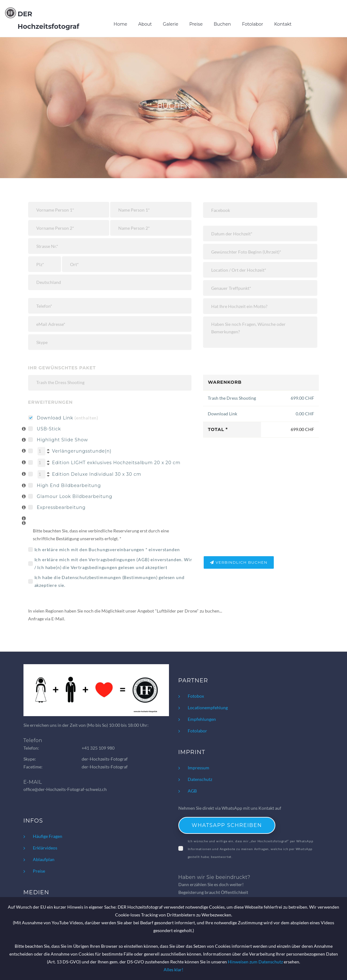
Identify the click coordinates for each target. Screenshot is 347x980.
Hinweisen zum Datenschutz (255, 962)
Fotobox (196, 696)
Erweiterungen (51, 402)
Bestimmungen (140, 577)
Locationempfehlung (208, 708)
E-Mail (58, 619)
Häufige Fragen (48, 836)
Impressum (199, 768)
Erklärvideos (45, 848)
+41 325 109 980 (98, 748)
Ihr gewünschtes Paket (62, 368)
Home (120, 24)
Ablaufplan (44, 859)
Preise (196, 24)
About (145, 24)
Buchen (222, 24)
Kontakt (283, 24)
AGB (143, 559)
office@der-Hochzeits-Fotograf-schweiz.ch (65, 789)
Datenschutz (200, 779)
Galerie (171, 24)
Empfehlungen (202, 719)
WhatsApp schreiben (227, 825)
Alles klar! (173, 970)
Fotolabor (253, 24)
